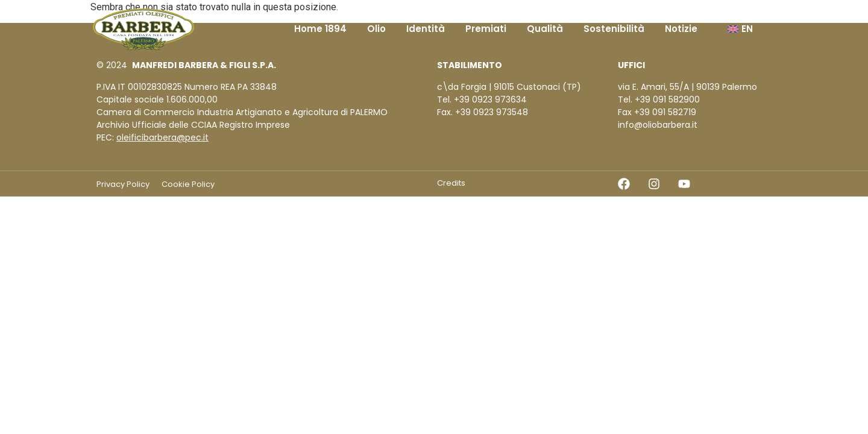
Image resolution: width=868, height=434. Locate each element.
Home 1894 (320, 29)
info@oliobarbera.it (658, 125)
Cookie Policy (188, 184)
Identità (426, 29)
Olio (376, 29)
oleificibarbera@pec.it (162, 137)
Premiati (486, 29)
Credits (451, 183)
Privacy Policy (123, 184)
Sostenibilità (614, 29)
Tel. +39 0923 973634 (482, 99)
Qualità (545, 29)
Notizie (681, 29)
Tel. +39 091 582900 (659, 99)
